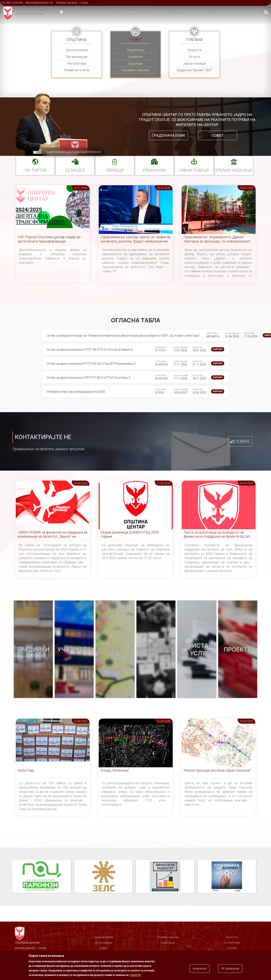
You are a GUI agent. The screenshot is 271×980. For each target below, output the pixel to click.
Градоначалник (168, 135)
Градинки (33, 649)
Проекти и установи (194, 12)
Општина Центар (29, 13)
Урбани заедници (234, 170)
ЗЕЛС (103, 877)
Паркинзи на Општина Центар (42, 877)
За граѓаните (160, 12)
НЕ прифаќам (230, 969)
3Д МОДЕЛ (75, 170)
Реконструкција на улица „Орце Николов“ (217, 770)
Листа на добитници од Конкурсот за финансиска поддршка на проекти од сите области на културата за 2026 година (218, 535)
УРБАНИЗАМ (154, 170)
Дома (62, 13)
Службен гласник (135, 70)
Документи (133, 12)
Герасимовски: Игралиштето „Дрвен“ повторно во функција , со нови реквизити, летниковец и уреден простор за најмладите (218, 239)
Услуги (194, 57)
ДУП (115, 649)
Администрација (103, 12)
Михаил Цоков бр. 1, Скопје (73, 3)
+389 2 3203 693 (14, 3)
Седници (135, 63)
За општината (77, 50)
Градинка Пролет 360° (194, 70)
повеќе (135, 975)
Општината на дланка (227, 877)
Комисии (135, 57)
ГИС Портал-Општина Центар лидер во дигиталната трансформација (49, 239)
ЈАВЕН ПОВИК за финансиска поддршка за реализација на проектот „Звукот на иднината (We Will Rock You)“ (52, 535)
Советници (135, 50)
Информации (229, 12)
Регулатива (77, 63)
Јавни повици (194, 63)
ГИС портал (35, 170)
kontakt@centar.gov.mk (41, 3)
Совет (218, 135)
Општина (74, 12)
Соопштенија (232, 943)
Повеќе (243, 441)
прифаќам (199, 969)
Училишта (74, 649)
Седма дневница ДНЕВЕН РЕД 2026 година (130, 534)
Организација (77, 57)
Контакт (253, 12)
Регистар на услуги (197, 649)
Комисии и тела (77, 70)
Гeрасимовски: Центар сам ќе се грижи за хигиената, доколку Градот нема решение (135, 239)
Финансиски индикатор (165, 877)
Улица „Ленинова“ (115, 770)
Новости (194, 50)
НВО (156, 649)
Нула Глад (26, 770)
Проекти (238, 649)
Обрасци (115, 170)
